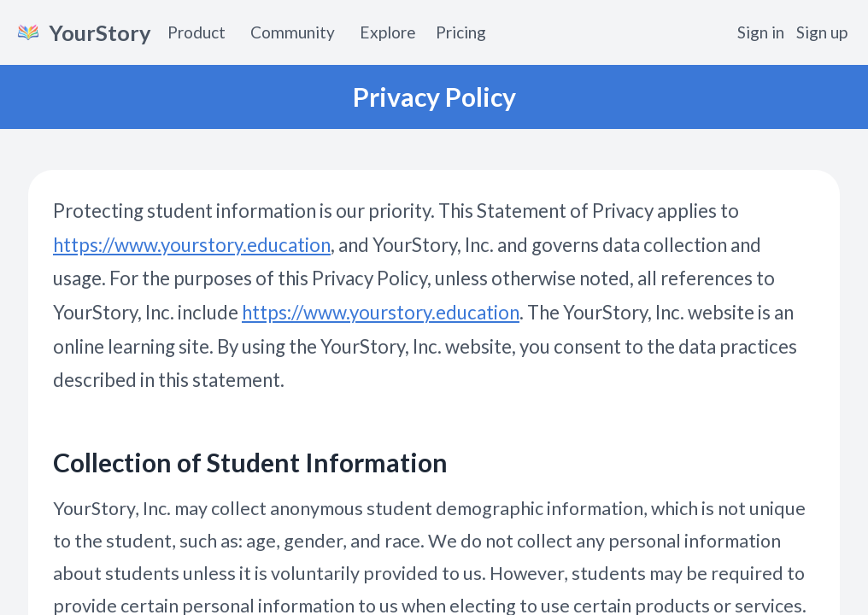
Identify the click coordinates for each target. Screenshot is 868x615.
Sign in (761, 32)
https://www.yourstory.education (192, 245)
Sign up (822, 32)
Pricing (461, 32)
